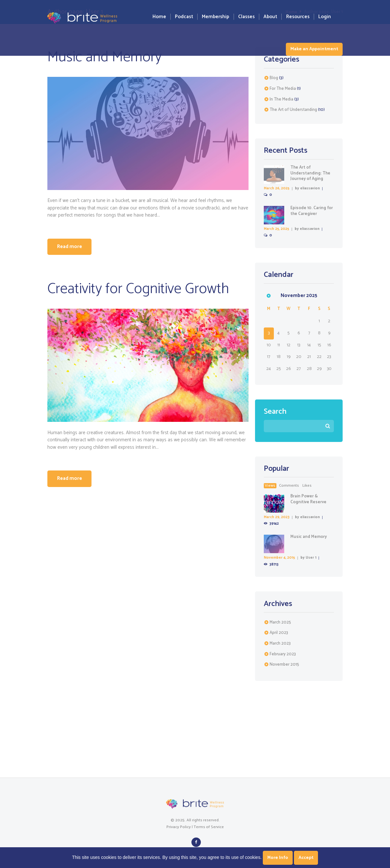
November (284, 666)
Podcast (184, 17)
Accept (306, 858)
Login (325, 17)
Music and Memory (105, 57)
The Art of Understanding (293, 110)
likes (307, 486)
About (270, 17)
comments (289, 486)
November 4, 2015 (279, 559)
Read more (70, 247)
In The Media (281, 99)
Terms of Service (209, 828)
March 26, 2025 (277, 188)
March (280, 624)
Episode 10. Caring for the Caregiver (312, 211)
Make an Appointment (314, 49)
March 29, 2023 (277, 518)
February (283, 655)
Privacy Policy (179, 828)
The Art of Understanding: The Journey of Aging (311, 173)
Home (159, 17)
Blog (274, 78)
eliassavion (310, 188)
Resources (298, 17)
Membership (215, 17)
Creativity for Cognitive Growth (139, 290)
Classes (246, 17)
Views (270, 486)
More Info (278, 858)
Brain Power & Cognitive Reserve (308, 500)
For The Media (283, 89)
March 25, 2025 (277, 229)
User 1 (311, 559)
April (279, 634)
